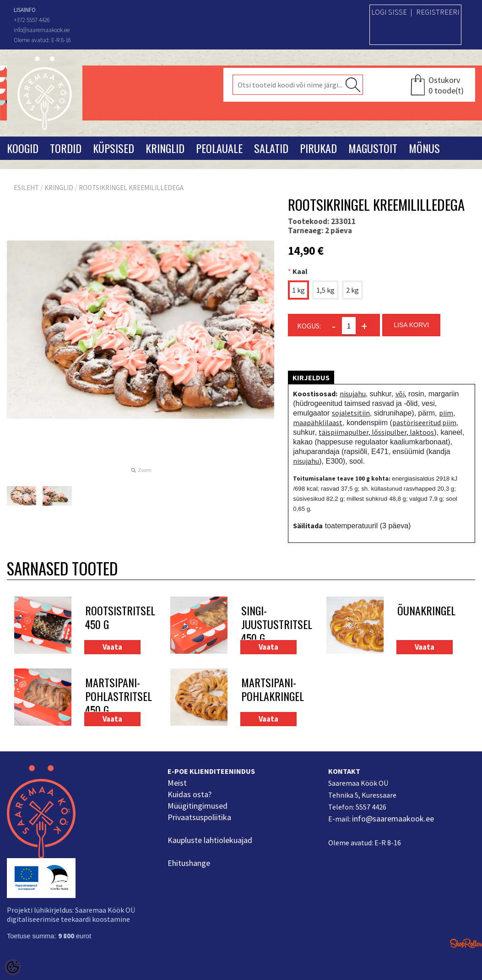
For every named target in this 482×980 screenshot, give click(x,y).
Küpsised (114, 148)
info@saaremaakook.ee (393, 818)
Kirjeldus (311, 378)
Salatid (271, 148)
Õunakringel (426, 611)
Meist (177, 783)
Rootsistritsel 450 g (114, 618)
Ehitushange (189, 863)
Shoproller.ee (466, 943)
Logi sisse (389, 12)
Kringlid (165, 148)
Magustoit (373, 148)
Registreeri (438, 12)
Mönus (424, 148)
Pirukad (318, 148)
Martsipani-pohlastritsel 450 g (114, 696)
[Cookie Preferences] (13, 967)
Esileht (26, 188)
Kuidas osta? (190, 794)
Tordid (66, 148)
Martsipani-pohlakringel (270, 690)
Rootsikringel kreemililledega (131, 188)
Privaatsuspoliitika (199, 817)
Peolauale (219, 148)
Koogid (23, 148)
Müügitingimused (198, 806)
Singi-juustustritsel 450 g (270, 624)
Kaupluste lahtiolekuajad (210, 840)
